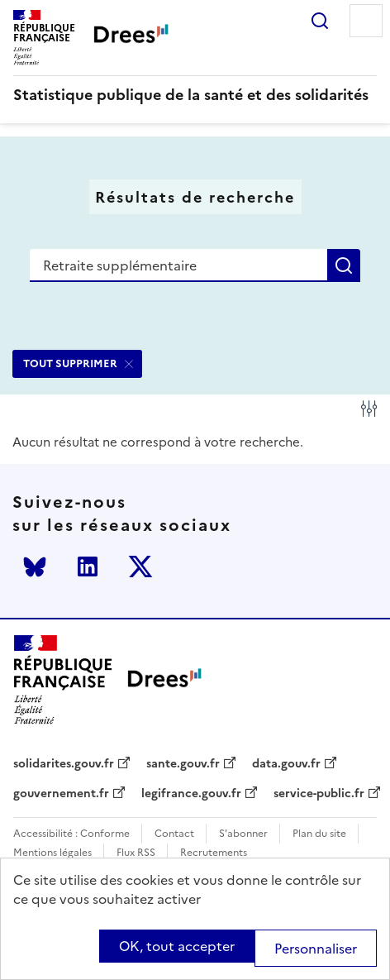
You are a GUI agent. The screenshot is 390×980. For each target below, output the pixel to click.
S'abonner (243, 834)
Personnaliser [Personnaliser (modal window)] (316, 949)
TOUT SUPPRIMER (70, 363)
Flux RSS (136, 853)
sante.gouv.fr (183, 764)
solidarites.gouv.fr (64, 764)
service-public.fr (319, 794)
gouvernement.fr (61, 794)
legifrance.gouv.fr (191, 794)
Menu (366, 21)
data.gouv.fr (286, 764)
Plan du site (319, 834)
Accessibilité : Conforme (71, 834)
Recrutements (214, 853)
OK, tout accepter (177, 946)
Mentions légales (52, 853)
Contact (174, 834)
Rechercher (320, 21)
